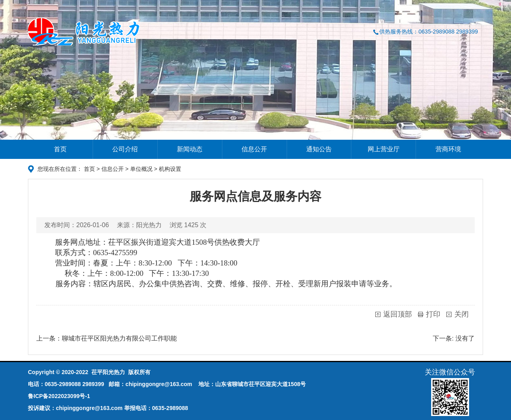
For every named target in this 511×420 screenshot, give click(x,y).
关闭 (461, 314)
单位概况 (141, 169)
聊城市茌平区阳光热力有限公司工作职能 (119, 338)
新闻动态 (190, 149)
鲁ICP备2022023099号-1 (59, 396)
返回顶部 (398, 314)
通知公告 (319, 149)
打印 (433, 314)
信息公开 (254, 149)
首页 (60, 149)
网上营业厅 (384, 149)
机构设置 (170, 169)
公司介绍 (125, 149)
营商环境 (448, 149)
